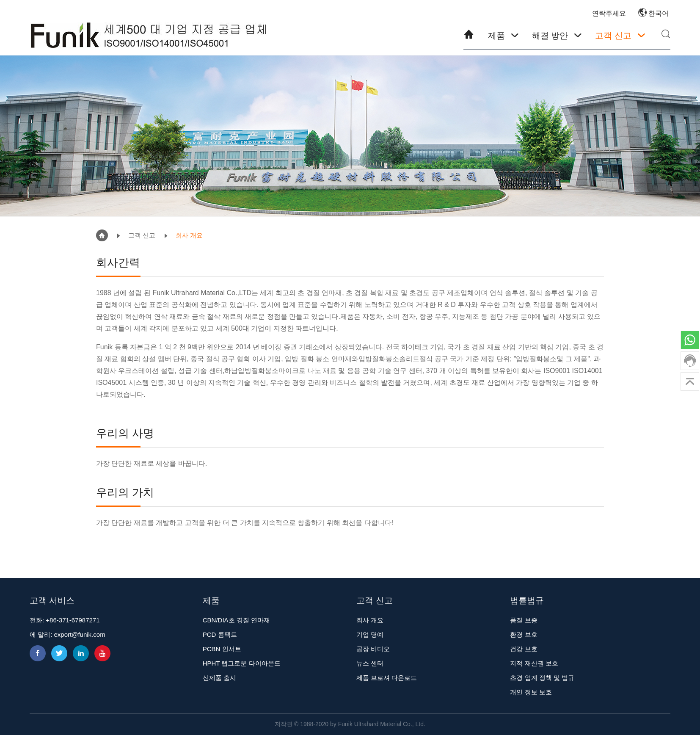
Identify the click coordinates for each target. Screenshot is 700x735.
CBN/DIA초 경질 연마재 (236, 620)
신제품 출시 (219, 678)
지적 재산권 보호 (534, 663)
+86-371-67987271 (73, 620)
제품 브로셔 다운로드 (387, 678)
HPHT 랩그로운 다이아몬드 (242, 663)
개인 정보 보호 (531, 692)
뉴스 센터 (370, 663)
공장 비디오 (373, 649)
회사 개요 (189, 235)
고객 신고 (613, 36)
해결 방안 (550, 36)
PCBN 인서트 (222, 649)
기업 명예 (370, 634)
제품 (496, 36)
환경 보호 (524, 634)
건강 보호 (524, 649)
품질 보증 (524, 620)
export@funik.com (80, 634)
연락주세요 (609, 13)
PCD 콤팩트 (220, 634)
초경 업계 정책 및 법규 (542, 678)
